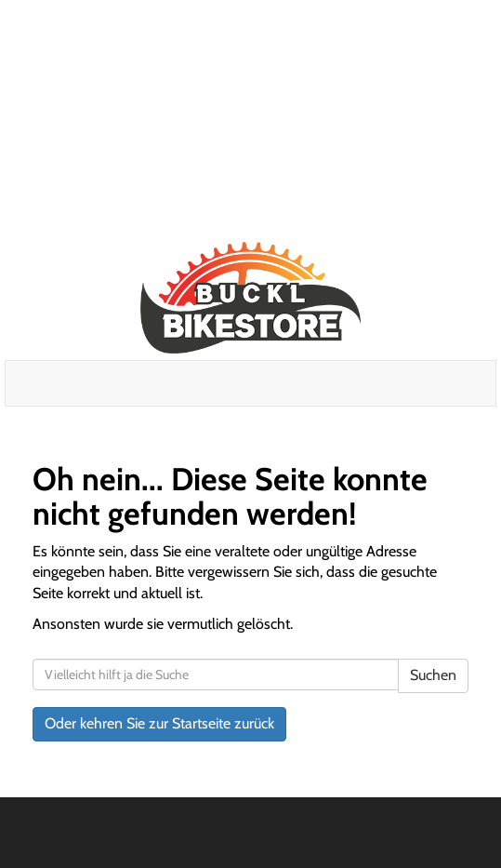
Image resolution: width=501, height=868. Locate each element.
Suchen (433, 675)
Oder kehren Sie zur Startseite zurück (159, 723)
